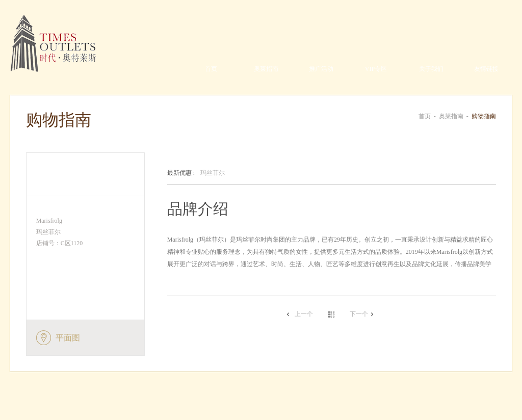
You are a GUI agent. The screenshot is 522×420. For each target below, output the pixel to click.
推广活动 (321, 69)
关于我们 (431, 69)
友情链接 (486, 69)
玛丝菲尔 (196, 173)
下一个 (359, 314)
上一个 (304, 314)
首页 (211, 69)
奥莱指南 (266, 69)
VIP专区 (376, 69)
